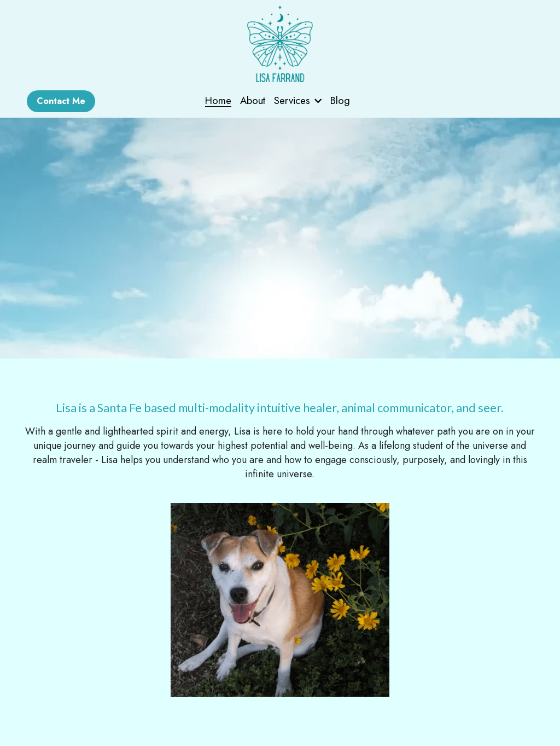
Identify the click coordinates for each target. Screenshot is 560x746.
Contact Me (61, 101)
